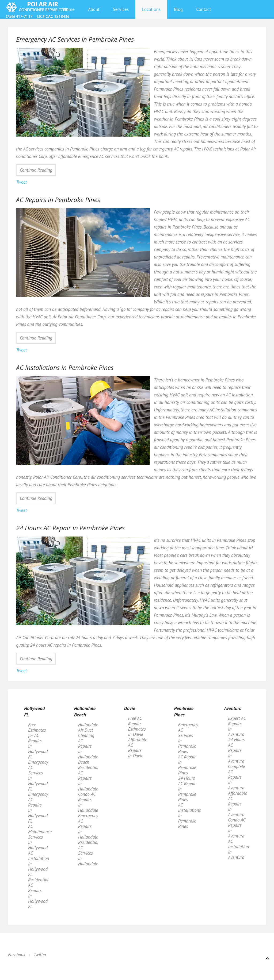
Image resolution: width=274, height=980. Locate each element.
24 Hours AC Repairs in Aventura (236, 750)
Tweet (21, 182)
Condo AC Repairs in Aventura (237, 828)
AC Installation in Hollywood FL (39, 864)
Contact (203, 9)
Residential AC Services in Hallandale (88, 853)
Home (69, 9)
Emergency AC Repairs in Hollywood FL (38, 808)
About (94, 9)
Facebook (17, 955)
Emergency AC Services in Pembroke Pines (188, 738)
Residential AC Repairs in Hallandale (88, 778)
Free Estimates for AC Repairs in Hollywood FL (38, 741)
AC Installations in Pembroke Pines (189, 816)
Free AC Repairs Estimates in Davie (137, 726)
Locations (151, 9)
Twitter (40, 955)
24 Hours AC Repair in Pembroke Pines (187, 789)
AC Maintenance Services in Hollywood (39, 837)
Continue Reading (36, 170)
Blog (178, 9)
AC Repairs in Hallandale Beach (88, 751)
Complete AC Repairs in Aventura (237, 777)
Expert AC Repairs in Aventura (237, 726)
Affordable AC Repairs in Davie (138, 748)
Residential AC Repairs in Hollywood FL (38, 893)
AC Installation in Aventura (238, 849)
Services (121, 9)
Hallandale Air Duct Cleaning (88, 730)
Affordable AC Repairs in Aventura (237, 804)
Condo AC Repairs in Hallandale (88, 802)
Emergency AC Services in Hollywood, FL (38, 775)
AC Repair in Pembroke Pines (187, 765)
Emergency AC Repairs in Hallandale (88, 826)
